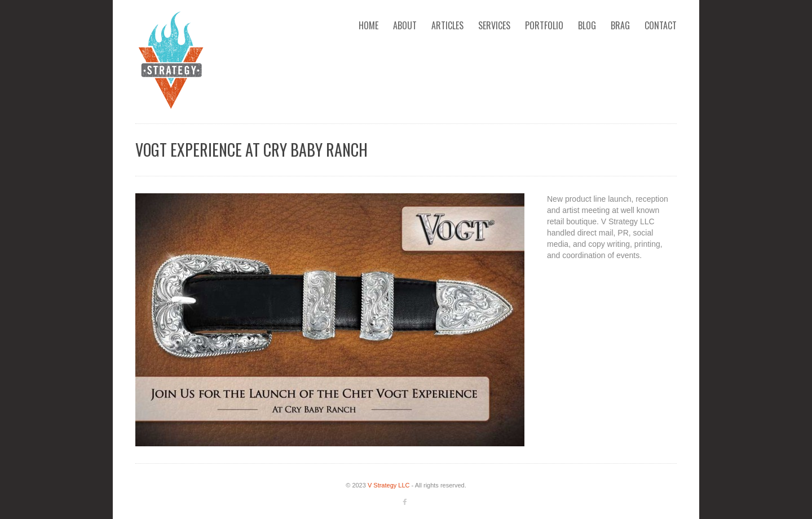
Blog (587, 25)
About (405, 25)
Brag (620, 25)
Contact (661, 25)
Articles (447, 25)
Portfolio (544, 25)
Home (369, 25)
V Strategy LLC (389, 485)
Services (494, 25)
